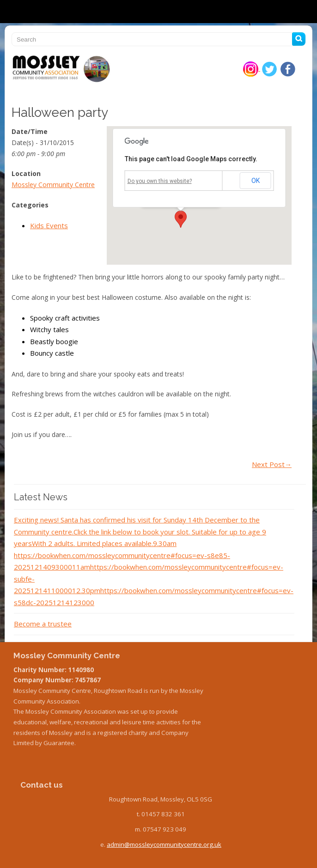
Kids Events (49, 225)
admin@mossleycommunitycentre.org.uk (164, 844)
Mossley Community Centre (53, 185)
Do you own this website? (160, 181)
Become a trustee (43, 624)
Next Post (272, 464)
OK (256, 181)
